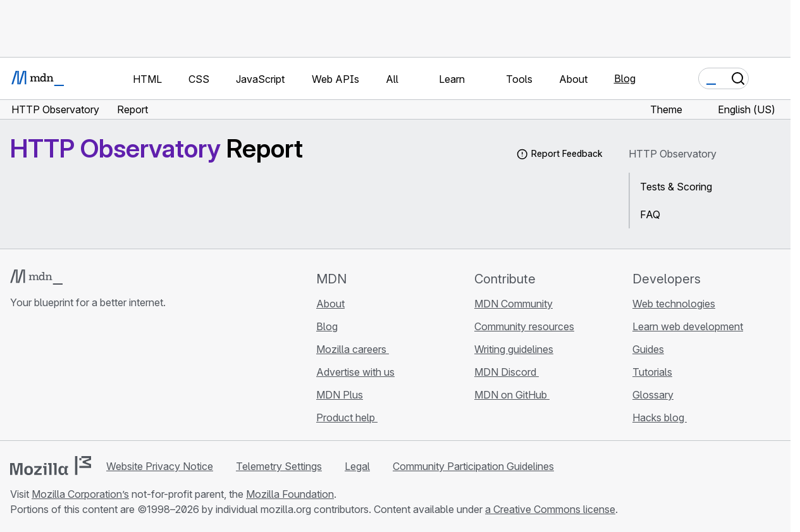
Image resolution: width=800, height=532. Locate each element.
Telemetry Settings (279, 466)
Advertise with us (355, 372)
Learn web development (688, 326)
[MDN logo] (36, 277)
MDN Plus (340, 395)
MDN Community (514, 304)
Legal (357, 466)
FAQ (650, 214)
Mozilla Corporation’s (80, 494)
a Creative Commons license (550, 509)
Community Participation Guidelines (473, 466)
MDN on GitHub (512, 395)
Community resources (524, 326)
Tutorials (652, 372)
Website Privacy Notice (160, 466)
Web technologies (674, 304)
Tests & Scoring (676, 187)
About (330, 304)
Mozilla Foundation (290, 494)
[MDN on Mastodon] (86, 378)
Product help (347, 418)
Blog (625, 78)
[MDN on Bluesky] (40, 378)
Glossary (653, 395)
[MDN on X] (63, 378)
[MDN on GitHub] (18, 378)
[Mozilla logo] (51, 466)
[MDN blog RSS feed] (109, 378)
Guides (648, 349)
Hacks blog (660, 418)
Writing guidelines (514, 349)
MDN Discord (507, 372)
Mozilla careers (353, 349)
